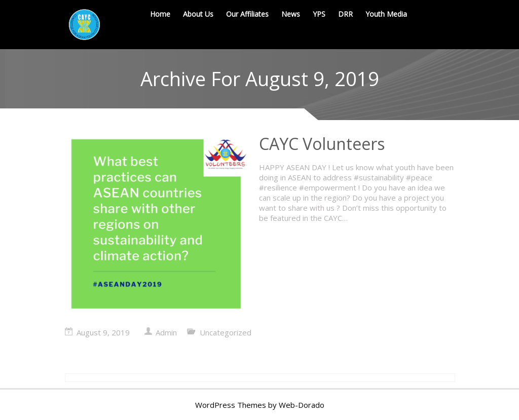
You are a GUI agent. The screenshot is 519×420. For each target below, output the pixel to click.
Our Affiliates (247, 14)
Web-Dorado (302, 405)
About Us (198, 14)
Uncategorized (226, 332)
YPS (319, 14)
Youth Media (386, 14)
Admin (166, 332)
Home (160, 14)
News (291, 14)
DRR (345, 14)
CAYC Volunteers (322, 144)
